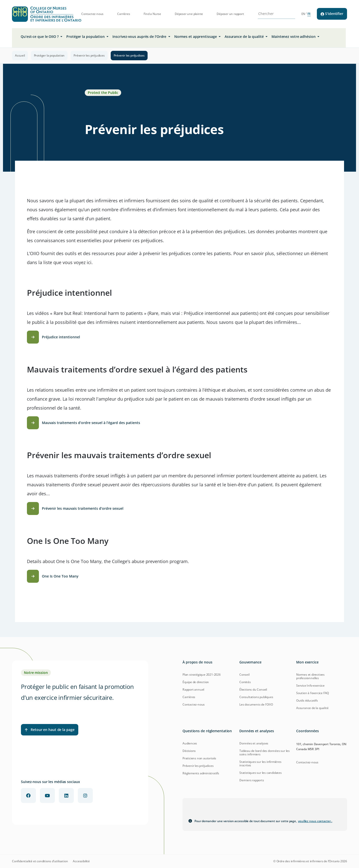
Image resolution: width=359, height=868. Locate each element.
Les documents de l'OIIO (256, 704)
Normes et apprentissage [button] (196, 36)
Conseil (244, 675)
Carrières (124, 14)
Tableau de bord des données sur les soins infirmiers (265, 753)
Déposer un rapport (230, 14)
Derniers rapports (252, 780)
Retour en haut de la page (50, 730)
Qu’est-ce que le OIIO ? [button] (40, 36)
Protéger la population (49, 55)
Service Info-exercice (310, 686)
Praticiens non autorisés (199, 758)
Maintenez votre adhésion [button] (294, 36)
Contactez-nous (92, 14)
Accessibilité (81, 861)
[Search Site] (273, 14)
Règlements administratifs (201, 773)
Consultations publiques (256, 697)
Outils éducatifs (307, 700)
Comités (245, 682)
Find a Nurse (152, 14)
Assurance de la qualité (312, 708)
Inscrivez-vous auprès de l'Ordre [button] (140, 36)
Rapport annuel (193, 689)
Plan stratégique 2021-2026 (202, 675)
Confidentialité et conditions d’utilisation (40, 861)
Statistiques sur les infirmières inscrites (260, 763)
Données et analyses (254, 743)
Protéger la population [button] (86, 36)
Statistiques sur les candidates (261, 773)
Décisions (189, 751)
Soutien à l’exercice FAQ (313, 693)
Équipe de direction (196, 682)
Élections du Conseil (253, 689)
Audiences (190, 743)
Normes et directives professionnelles (310, 676)
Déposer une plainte (189, 14)
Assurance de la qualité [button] (245, 36)
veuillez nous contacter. (315, 821)
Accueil (20, 55)
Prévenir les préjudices (89, 55)
